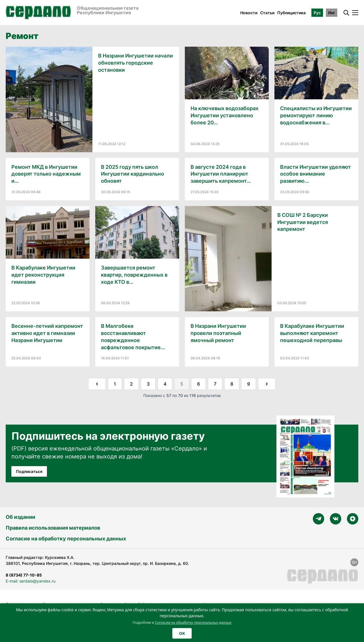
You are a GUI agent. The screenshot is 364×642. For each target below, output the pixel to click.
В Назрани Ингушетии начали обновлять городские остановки (136, 63)
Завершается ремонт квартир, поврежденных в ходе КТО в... (134, 275)
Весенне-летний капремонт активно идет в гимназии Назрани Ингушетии (47, 333)
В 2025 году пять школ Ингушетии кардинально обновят (133, 174)
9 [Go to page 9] (249, 384)
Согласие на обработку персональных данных (66, 539)
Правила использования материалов (53, 528)
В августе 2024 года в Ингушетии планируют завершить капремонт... (221, 174)
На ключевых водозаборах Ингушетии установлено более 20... (225, 115)
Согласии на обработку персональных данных (193, 623)
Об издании (20, 517)
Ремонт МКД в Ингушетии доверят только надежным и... (46, 174)
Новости (249, 13)
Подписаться (29, 471)
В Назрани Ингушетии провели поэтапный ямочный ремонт (218, 333)
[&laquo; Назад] (97, 384)
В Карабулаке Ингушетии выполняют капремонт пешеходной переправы (312, 333)
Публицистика (291, 13)
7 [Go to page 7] (215, 384)
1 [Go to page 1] (115, 384)
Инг (332, 13)
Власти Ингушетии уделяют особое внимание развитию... (316, 174)
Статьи (267, 13)
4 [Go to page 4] (165, 384)
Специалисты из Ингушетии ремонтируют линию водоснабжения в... (316, 115)
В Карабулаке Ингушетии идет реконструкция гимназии (43, 275)
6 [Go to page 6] (198, 384)
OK (182, 633)
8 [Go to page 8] (232, 384)
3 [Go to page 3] (148, 384)
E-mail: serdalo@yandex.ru (31, 581)
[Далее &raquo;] (267, 384)
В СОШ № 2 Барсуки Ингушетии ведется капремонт (303, 222)
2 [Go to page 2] (131, 384)
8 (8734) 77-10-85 (24, 575)
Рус (317, 13)
